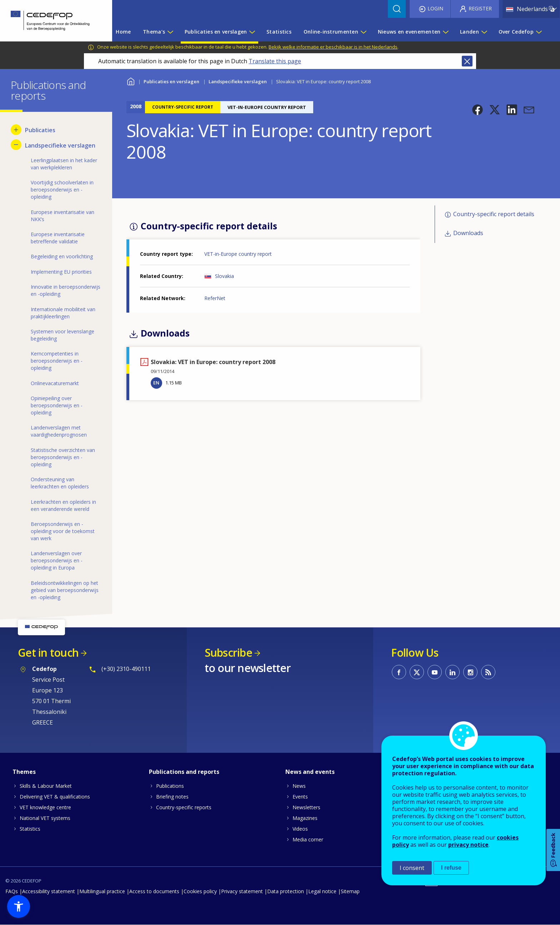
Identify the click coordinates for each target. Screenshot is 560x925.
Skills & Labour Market (46, 786)
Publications (170, 786)
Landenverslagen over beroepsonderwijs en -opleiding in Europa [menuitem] (57, 560)
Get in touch (48, 653)
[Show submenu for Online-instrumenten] (363, 32)
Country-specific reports (184, 807)
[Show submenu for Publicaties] (16, 130)
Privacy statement (242, 891)
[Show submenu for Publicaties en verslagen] (252, 32)
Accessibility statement (49, 891)
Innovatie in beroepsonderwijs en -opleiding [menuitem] (66, 290)
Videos (300, 829)
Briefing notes (172, 797)
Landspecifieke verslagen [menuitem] (60, 145)
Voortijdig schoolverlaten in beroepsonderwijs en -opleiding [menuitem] (62, 190)
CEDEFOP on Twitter (417, 672)
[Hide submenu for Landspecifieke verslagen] (16, 145)
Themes (24, 772)
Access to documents (154, 891)
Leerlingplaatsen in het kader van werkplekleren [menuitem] (64, 164)
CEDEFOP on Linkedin (452, 672)
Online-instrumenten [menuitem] (331, 32)
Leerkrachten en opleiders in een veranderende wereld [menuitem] (63, 505)
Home (131, 81)
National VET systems (45, 818)
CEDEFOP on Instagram (470, 672)
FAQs (12, 891)
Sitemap (350, 891)
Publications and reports (184, 772)
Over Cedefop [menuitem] (516, 32)
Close (467, 61)
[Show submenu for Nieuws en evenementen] (445, 32)
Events (300, 797)
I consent (412, 868)
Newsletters (306, 807)
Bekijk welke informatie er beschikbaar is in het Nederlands (333, 47)
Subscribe (228, 653)
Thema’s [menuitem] (154, 32)
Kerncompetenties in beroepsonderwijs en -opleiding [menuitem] (57, 361)
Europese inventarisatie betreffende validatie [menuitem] (58, 238)
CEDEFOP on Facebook (399, 672)
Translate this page (275, 61)
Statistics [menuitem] (279, 32)
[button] (477, 110)
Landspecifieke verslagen (238, 81)
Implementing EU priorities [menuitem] (61, 272)
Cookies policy (200, 891)
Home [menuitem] (123, 32)
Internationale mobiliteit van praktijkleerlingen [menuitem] (63, 313)
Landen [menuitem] (469, 32)
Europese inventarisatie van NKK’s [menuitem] (62, 216)
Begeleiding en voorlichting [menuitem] (62, 256)
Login (435, 8)
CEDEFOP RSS (488, 672)
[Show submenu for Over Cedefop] (539, 32)
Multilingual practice (102, 891)
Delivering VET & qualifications (55, 797)
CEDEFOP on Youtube (435, 672)
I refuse (451, 868)
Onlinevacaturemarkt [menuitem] (55, 383)
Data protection (286, 891)
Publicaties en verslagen (171, 81)
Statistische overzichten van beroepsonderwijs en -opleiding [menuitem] (63, 457)
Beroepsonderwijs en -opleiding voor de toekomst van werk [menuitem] (63, 531)
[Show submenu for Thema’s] (170, 32)
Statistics (30, 829)
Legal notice (322, 891)
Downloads (468, 233)
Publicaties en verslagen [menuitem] (216, 32)
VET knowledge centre (45, 807)
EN (156, 383)
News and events (310, 772)
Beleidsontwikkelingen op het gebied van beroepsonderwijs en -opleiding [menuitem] (65, 590)
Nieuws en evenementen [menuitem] (409, 32)
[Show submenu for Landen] (484, 32)
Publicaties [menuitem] (40, 130)
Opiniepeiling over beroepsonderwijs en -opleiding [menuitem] (57, 405)
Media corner (308, 839)
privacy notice (468, 845)
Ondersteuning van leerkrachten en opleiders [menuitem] (60, 483)
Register (480, 8)
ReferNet (215, 298)
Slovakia (224, 276)
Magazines (305, 818)
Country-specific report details (494, 214)
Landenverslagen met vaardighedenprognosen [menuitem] (59, 431)
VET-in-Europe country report (238, 254)
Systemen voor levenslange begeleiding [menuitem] (62, 335)
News (299, 786)
